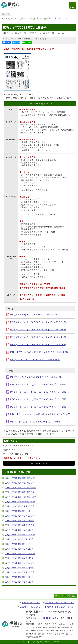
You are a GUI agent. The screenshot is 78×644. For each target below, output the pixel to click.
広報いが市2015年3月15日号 (20, 563)
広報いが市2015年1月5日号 (19, 582)
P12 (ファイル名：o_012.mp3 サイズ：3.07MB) (34, 422)
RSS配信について (31, 603)
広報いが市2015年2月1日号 (19, 577)
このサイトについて (30, 607)
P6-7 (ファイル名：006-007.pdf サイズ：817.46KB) (36, 337)
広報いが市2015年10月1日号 (20, 502)
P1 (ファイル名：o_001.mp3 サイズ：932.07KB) (35, 377)
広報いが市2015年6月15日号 (20, 535)
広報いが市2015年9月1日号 (19, 511)
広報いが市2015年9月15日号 (20, 506)
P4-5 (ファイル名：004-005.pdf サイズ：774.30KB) (36, 330)
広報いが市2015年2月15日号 (20, 572)
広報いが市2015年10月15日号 (21, 497)
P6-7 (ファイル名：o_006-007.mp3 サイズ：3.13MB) (37, 399)
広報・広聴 (27, 18)
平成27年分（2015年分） (58, 18)
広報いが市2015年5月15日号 (20, 544)
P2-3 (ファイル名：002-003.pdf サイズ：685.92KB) (36, 322)
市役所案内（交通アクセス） (59, 607)
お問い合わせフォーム (39, 463)
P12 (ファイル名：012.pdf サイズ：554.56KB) (33, 360)
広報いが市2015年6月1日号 (19, 539)
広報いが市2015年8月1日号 (19, 521)
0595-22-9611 (47, 618)
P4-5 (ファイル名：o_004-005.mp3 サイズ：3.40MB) (37, 392)
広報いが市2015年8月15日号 (20, 516)
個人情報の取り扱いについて (59, 603)
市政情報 (15, 18)
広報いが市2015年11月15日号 (21, 488)
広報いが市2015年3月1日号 (19, 568)
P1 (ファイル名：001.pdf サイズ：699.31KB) (33, 315)
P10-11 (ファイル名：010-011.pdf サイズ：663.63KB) (38, 352)
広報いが (39, 18)
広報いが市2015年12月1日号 (20, 483)
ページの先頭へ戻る (67, 596)
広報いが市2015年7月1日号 (19, 530)
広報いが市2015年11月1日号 (20, 492)
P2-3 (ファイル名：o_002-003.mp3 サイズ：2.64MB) (37, 384)
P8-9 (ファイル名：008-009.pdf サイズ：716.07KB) (36, 345)
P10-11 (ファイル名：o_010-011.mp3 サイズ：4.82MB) (38, 414)
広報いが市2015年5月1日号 (19, 549)
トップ (4, 18)
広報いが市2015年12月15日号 (21, 478)
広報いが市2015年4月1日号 (19, 558)
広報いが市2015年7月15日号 (20, 525)
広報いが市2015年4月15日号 (20, 554)
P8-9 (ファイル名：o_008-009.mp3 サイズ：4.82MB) (37, 407)
